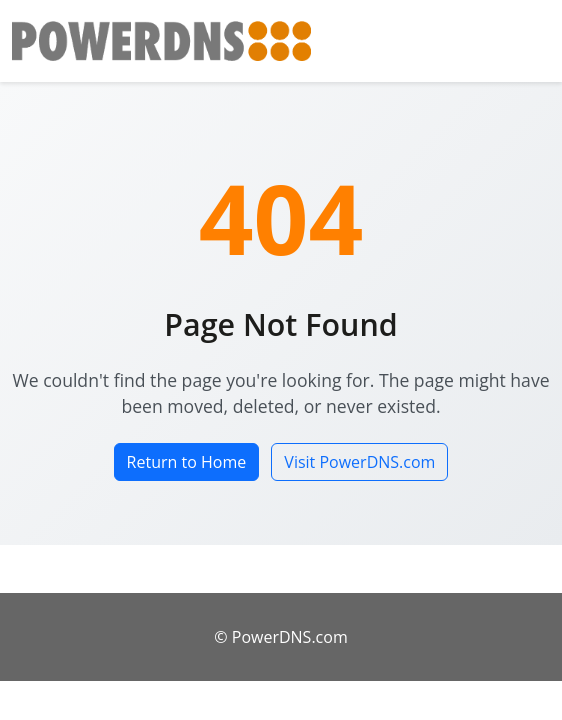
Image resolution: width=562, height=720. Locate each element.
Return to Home (187, 462)
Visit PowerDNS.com (359, 462)
